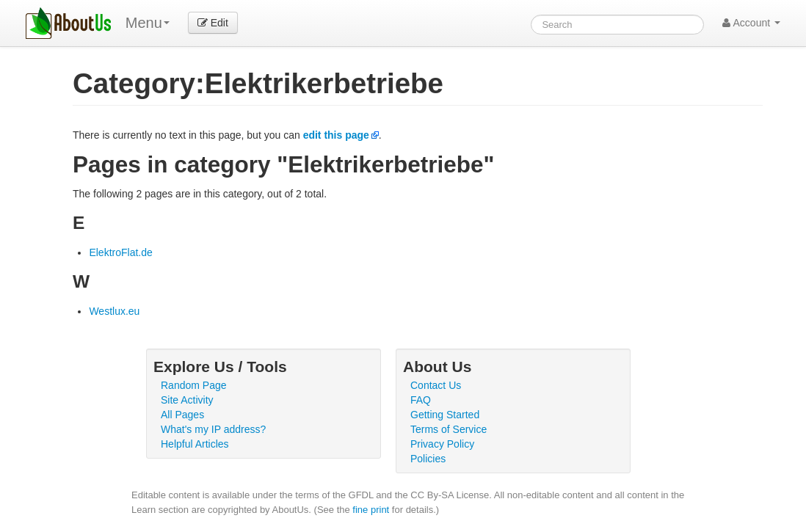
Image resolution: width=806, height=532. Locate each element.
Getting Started (445, 415)
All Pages (182, 415)
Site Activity (187, 400)
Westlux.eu (114, 311)
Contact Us (436, 385)
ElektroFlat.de (120, 252)
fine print (371, 510)
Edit (213, 23)
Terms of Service (449, 429)
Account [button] (751, 23)
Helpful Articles (195, 444)
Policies (428, 459)
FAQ (421, 400)
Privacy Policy (442, 444)
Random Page (194, 385)
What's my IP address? (213, 429)
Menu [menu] (148, 23)
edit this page (336, 135)
